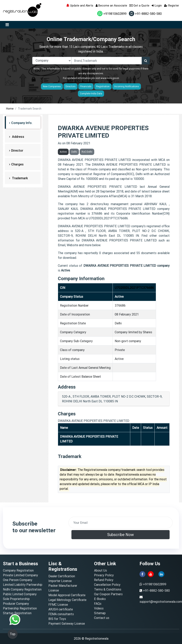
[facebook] (142, 574)
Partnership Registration (20, 608)
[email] (121, 523)
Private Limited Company (20, 575)
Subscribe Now (121, 535)
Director (17, 150)
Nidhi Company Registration (22, 589)
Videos (99, 608)
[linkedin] (161, 574)
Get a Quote (139, 5)
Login (157, 5)
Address (18, 137)
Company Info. (22, 123)
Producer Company (16, 604)
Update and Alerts (80, 5)
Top (13, 634)
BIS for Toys (57, 619)
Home (10, 109)
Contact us (102, 618)
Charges (17, 164)
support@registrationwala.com (161, 602)
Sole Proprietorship (16, 599)
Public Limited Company (20, 594)
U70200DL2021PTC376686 (134, 288)
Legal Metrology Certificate (67, 600)
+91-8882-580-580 (145, 14)
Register (172, 5)
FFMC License (58, 605)
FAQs (98, 604)
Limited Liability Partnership (23, 585)
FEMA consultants (61, 614)
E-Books (100, 599)
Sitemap (100, 613)
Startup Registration (17, 613)
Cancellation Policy (107, 585)
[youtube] (151, 574)
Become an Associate (111, 5)
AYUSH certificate (61, 609)
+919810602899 (112, 14)
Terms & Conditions (108, 589)
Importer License (60, 581)
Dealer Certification (62, 576)
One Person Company (18, 580)
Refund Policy (104, 580)
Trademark (19, 178)
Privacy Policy (104, 575)
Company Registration (18, 570)
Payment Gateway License (67, 623)
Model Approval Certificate (67, 595)
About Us (100, 570)
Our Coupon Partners (108, 594)
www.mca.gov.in (110, 78)
